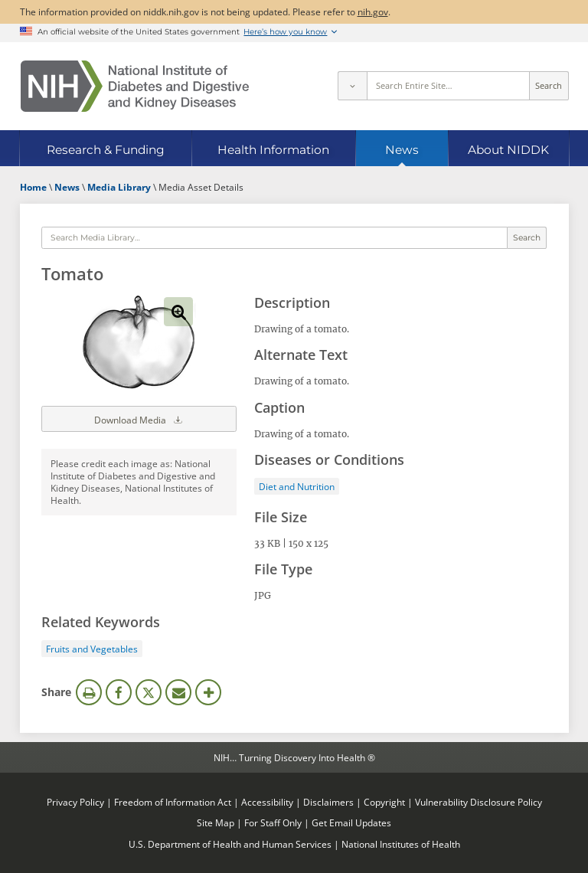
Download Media (139, 419)
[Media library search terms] (274, 238)
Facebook (119, 692)
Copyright (384, 802)
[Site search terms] (448, 86)
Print (89, 692)
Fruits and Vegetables (92, 649)
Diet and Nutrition (297, 486)
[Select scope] (352, 86)
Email (178, 692)
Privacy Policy (75, 802)
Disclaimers (328, 802)
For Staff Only (273, 822)
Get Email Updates (351, 822)
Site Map (216, 822)
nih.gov (373, 11)
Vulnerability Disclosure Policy (479, 802)
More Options (208, 692)
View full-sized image (178, 312)
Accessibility (267, 802)
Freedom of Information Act (173, 802)
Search (549, 86)
